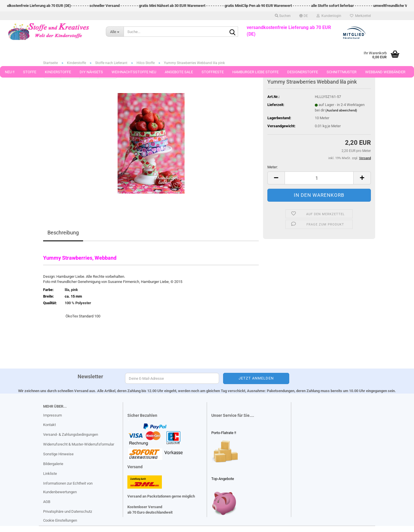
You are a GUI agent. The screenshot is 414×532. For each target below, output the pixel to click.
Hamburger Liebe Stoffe (255, 72)
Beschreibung (63, 233)
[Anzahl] (319, 178)
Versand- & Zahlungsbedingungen (71, 434)
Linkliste (50, 474)
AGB (47, 502)
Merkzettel (360, 16)
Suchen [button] (283, 16)
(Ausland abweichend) (341, 110)
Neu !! (10, 72)
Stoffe (30, 72)
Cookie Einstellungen (60, 520)
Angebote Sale (179, 72)
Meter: (273, 167)
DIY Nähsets (91, 72)
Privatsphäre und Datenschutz (68, 511)
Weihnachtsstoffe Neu (134, 72)
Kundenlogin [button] (329, 16)
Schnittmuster (342, 72)
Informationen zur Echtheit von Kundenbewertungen (68, 488)
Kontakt (49, 425)
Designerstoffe (303, 72)
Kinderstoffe (58, 72)
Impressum (52, 415)
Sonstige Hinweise (58, 454)
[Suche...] (115, 32)
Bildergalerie (53, 464)
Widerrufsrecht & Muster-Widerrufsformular (79, 444)
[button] (304, 16)
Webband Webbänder (385, 72)
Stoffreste (213, 72)
